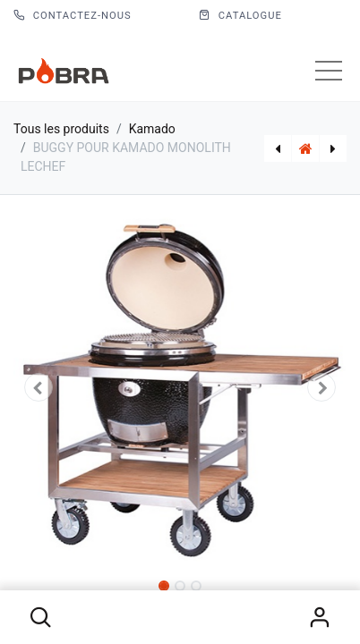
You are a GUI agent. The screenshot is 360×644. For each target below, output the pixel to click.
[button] (40, 617)
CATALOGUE (240, 16)
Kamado (152, 129)
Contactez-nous (73, 16)
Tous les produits (61, 129)
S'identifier (320, 617)
